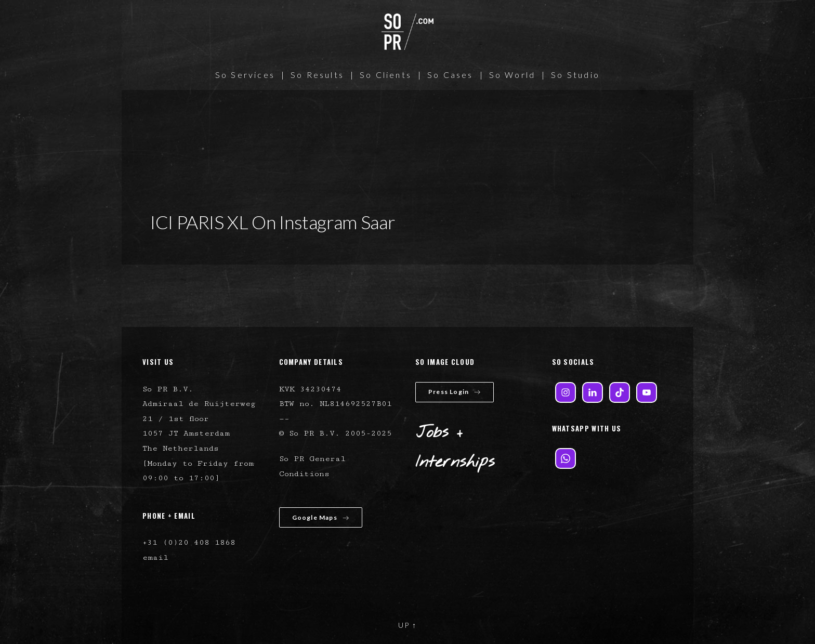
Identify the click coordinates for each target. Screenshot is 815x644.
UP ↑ (407, 625)
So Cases (450, 75)
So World (512, 75)
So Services (245, 75)
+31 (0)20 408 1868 (189, 542)
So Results (317, 75)
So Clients (386, 75)
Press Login (455, 392)
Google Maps (321, 517)
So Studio (575, 75)
